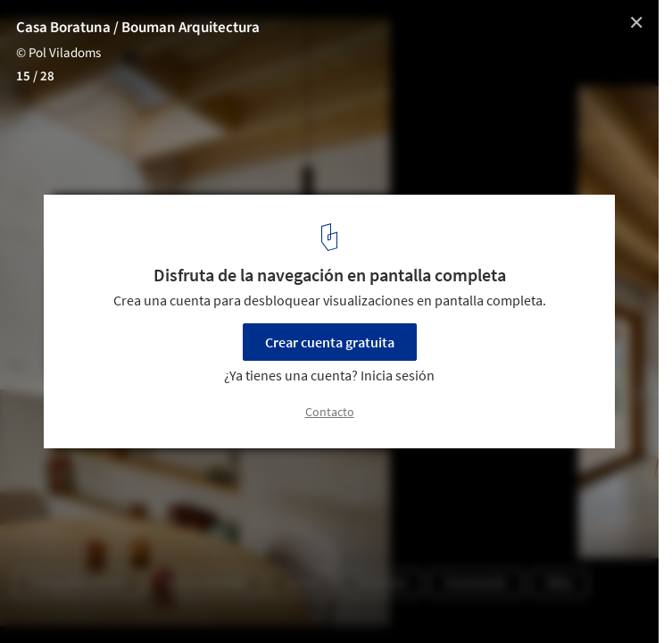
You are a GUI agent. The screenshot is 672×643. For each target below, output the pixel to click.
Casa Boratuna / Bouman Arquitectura (138, 28)
